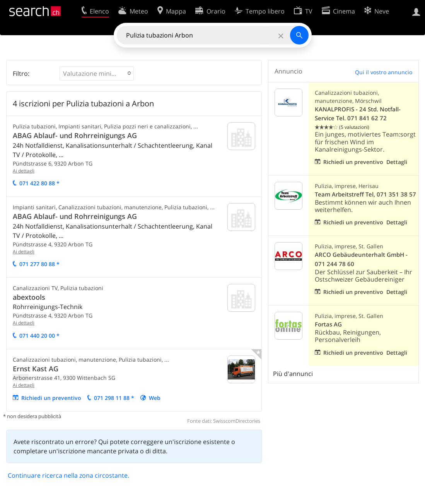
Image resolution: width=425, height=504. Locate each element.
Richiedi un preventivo (51, 398)
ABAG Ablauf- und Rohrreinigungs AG (75, 135)
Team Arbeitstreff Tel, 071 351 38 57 (365, 194)
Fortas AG (328, 324)
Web (155, 398)
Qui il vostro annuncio (384, 72)
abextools (29, 297)
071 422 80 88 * (39, 183)
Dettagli (397, 162)
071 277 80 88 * (39, 264)
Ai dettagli (24, 171)
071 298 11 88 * (114, 398)
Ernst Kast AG (36, 369)
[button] (97, 73)
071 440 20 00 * (39, 336)
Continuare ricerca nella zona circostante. (68, 475)
